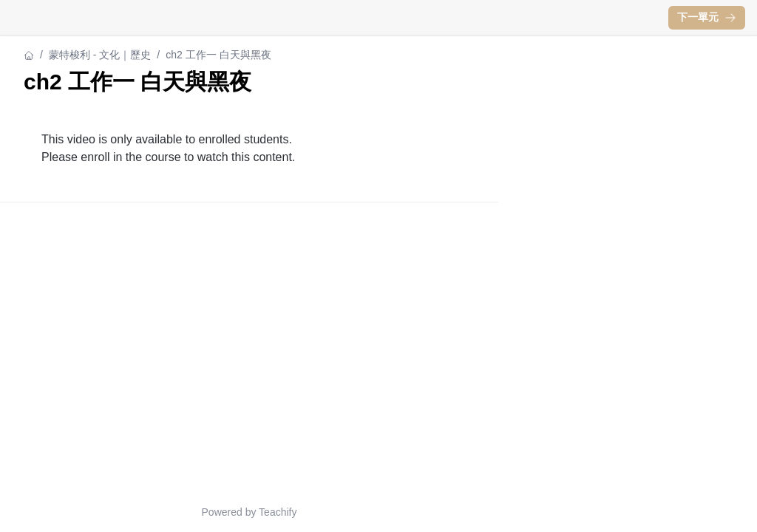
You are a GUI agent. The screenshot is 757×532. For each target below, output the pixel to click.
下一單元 (707, 17)
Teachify (278, 512)
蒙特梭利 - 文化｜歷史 (100, 55)
